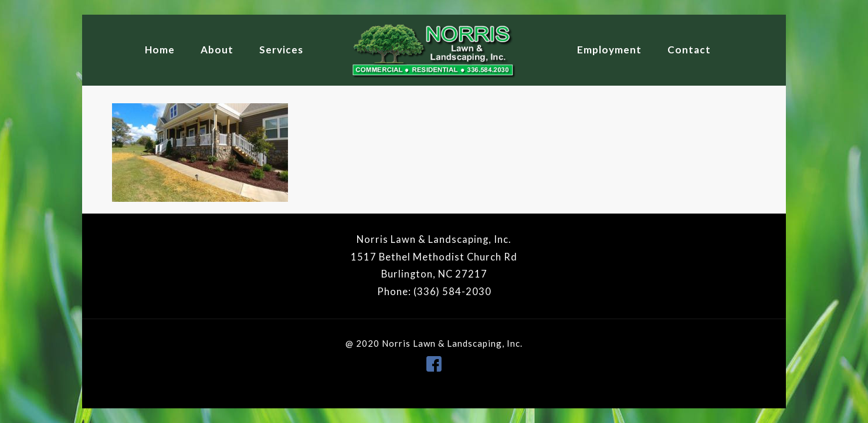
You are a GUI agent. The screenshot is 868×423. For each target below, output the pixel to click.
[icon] (434, 363)
